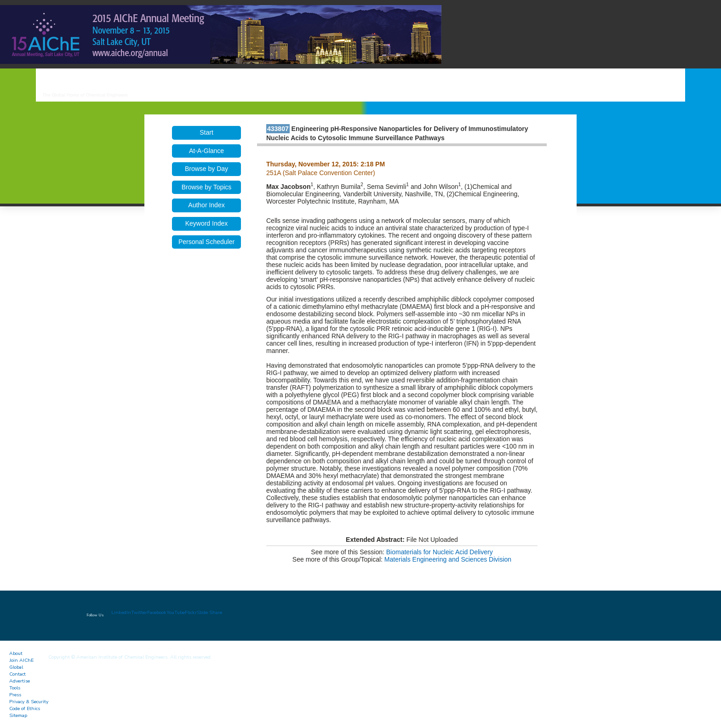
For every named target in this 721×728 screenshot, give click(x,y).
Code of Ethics (25, 708)
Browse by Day (206, 169)
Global (16, 667)
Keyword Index (207, 223)
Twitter (139, 612)
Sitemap (18, 715)
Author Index (206, 205)
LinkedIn (121, 612)
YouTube (176, 612)
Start (206, 132)
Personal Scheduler (206, 242)
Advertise (20, 681)
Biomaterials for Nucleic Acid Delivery (440, 552)
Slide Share (209, 612)
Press (15, 695)
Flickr (191, 612)
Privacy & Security (29, 702)
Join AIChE (21, 660)
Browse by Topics (207, 187)
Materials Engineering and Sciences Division (448, 559)
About (16, 653)
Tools (15, 688)
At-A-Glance (206, 151)
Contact (17, 674)
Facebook (157, 612)
